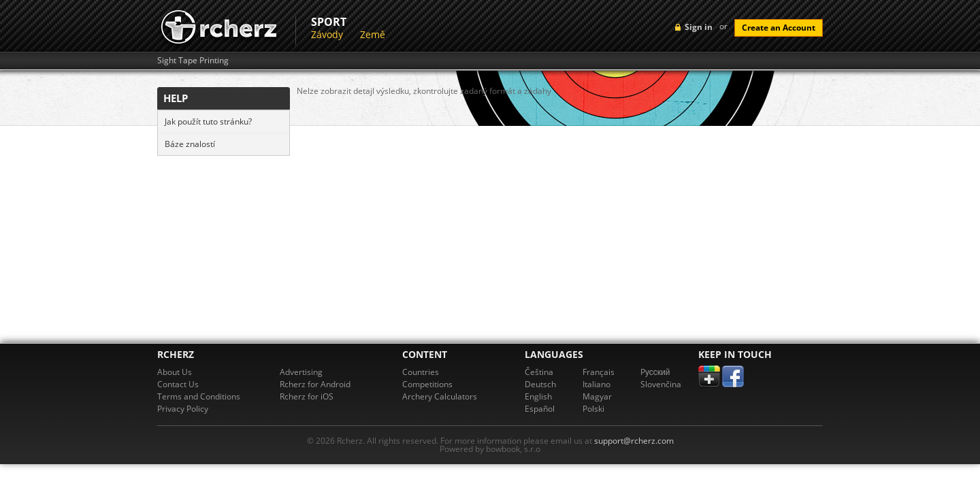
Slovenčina (661, 384)
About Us (175, 372)
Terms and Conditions (199, 396)
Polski (593, 409)
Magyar (597, 396)
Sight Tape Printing (193, 61)
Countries (421, 372)
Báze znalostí (190, 144)
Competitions (427, 384)
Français (599, 372)
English (538, 396)
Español (540, 409)
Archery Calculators (440, 396)
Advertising (301, 372)
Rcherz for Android (315, 384)
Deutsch (540, 384)
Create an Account (779, 28)
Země (373, 34)
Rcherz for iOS (307, 396)
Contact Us (178, 384)
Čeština (539, 372)
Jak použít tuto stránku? (208, 121)
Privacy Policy (183, 409)
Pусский (655, 372)
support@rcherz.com (634, 441)
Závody (327, 34)
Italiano (597, 384)
